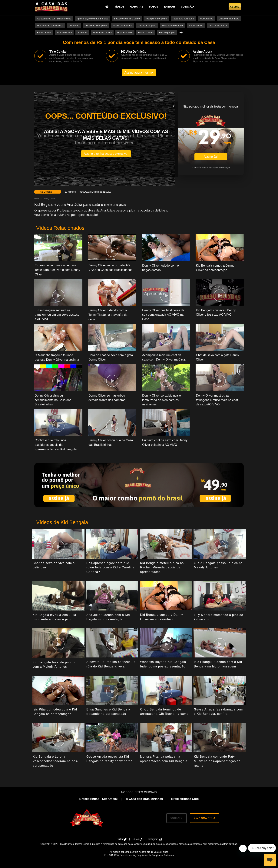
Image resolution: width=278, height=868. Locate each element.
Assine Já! (211, 157)
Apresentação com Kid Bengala (92, 19)
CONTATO (177, 818)
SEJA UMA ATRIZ (204, 818)
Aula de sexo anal (218, 26)
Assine (235, 7)
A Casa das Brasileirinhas (144, 799)
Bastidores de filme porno (127, 19)
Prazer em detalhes (122, 26)
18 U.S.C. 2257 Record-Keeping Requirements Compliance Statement (139, 855)
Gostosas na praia (147, 26)
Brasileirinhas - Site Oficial (99, 799)
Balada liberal (44, 33)
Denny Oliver (49, 199)
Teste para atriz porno (184, 19)
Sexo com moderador (173, 26)
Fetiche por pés (167, 33)
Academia (82, 33)
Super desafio (196, 26)
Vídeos (119, 7)
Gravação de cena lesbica (50, 26)
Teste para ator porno (156, 19)
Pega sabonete (125, 33)
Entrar (169, 7)
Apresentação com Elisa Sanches (54, 19)
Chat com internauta (229, 19)
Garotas (137, 7)
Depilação (74, 26)
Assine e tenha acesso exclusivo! (106, 154)
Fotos (154, 7)
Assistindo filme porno (96, 26)
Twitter (122, 839)
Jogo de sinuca (64, 33)
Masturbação (207, 19)
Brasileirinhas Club (185, 799)
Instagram (155, 839)
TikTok (138, 839)
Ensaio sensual (146, 33)
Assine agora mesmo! (139, 73)
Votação (187, 7)
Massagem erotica (102, 33)
